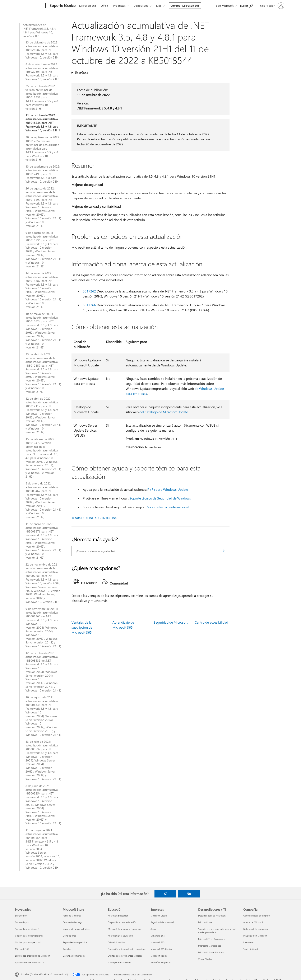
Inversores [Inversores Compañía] (249, 942)
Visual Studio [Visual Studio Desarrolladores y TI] (205, 959)
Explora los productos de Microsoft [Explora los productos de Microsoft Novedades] (33, 956)
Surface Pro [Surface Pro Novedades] (21, 916)
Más (159, 6)
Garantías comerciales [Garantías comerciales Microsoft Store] (74, 956)
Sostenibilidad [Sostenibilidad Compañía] (251, 949)
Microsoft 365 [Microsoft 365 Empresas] (158, 942)
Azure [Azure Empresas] (153, 929)
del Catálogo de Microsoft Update (164, 412)
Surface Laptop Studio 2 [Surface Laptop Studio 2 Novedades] (27, 929)
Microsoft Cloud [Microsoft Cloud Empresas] (159, 916)
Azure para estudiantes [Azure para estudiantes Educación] (120, 962)
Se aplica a (81, 72)
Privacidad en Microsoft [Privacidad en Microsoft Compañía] (255, 936)
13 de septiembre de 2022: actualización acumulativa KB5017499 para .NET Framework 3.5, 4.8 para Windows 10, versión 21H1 (43, 174)
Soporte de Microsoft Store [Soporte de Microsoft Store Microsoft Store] (76, 929)
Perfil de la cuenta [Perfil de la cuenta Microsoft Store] (72, 916)
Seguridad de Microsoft (171, 622)
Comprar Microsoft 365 (185, 6)
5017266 (89, 305)
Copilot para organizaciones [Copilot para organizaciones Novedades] (29, 936)
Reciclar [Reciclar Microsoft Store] (67, 949)
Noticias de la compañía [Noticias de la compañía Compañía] (256, 929)
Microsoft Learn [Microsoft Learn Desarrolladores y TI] (206, 922)
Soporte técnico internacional (168, 507)
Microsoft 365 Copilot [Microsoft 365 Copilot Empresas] (161, 949)
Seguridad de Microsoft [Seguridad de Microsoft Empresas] (162, 922)
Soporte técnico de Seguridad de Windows (160, 498)
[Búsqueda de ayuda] (246, 5)
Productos (119, 6)
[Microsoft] (29, 6)
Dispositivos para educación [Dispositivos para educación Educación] (122, 922)
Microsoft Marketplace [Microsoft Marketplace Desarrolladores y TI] (210, 946)
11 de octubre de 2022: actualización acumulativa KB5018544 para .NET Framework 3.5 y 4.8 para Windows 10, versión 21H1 (43, 123)
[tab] (86, 583)
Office (104, 6)
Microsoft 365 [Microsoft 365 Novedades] (22, 949)
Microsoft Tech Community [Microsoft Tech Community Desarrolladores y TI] (212, 939)
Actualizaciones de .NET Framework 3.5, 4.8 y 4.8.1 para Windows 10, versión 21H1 (39, 31)
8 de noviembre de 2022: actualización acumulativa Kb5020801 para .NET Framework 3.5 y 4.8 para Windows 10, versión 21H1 (43, 72)
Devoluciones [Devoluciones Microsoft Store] (70, 936)
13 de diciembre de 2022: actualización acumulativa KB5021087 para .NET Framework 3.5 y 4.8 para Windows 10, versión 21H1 (43, 50)
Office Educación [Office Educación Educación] (116, 942)
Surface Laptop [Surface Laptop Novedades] (23, 922)
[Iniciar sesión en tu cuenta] (271, 6)
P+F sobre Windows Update (168, 489)
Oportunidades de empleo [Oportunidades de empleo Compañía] (256, 916)
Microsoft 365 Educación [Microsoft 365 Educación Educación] (120, 936)
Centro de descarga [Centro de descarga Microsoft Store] (73, 922)
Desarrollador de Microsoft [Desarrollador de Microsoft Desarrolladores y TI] (212, 916)
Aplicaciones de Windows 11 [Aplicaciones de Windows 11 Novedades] (29, 962)
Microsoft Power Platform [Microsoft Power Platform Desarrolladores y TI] (211, 952)
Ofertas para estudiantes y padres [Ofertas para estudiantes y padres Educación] (125, 956)
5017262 (89, 291)
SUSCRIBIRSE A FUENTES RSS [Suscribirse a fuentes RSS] (96, 518)
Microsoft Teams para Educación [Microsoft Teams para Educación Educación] (124, 929)
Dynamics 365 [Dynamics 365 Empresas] (158, 936)
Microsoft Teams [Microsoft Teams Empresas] (159, 956)
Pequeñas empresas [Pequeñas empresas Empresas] (161, 962)
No (189, 894)
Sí (165, 894)
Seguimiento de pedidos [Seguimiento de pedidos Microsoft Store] (75, 942)
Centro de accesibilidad (211, 622)
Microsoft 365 (88, 6)
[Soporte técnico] (62, 6)
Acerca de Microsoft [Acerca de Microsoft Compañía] (253, 922)
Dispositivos (141, 6)
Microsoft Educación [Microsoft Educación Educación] (118, 916)
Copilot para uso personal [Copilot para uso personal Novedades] (28, 942)
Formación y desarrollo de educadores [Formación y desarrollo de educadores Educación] (127, 949)
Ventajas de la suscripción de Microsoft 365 (82, 627)
